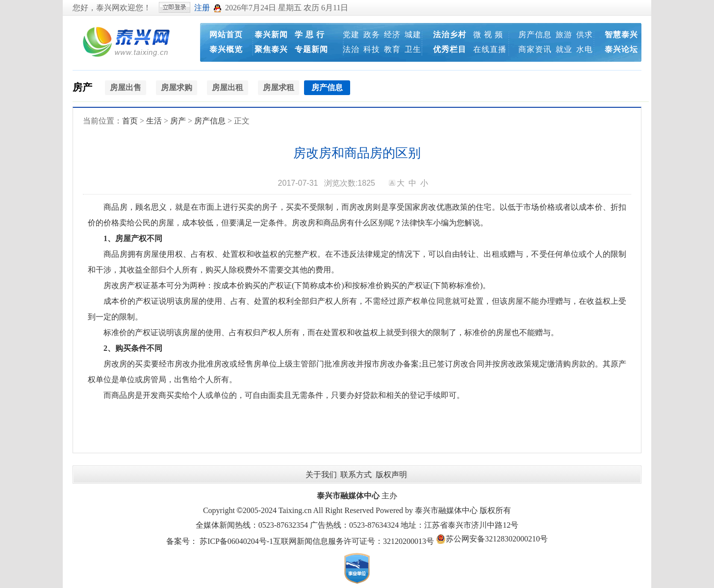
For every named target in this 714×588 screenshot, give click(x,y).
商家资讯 (535, 49)
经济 (392, 35)
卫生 (413, 49)
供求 (585, 35)
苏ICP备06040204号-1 (236, 541)
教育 (392, 49)
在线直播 (490, 49)
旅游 (564, 35)
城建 (413, 35)
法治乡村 (450, 35)
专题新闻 (311, 49)
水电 (585, 49)
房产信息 (535, 35)
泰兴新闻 (271, 35)
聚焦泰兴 (271, 49)
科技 (372, 49)
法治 (351, 49)
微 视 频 (488, 35)
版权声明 (391, 475)
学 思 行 (310, 35)
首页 (130, 121)
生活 (154, 121)
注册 (202, 8)
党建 (351, 35)
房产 (82, 87)
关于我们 (321, 475)
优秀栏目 (450, 49)
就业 (564, 49)
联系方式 (356, 475)
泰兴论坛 (621, 49)
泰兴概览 (226, 49)
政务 (372, 35)
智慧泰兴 (621, 35)
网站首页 (226, 35)
